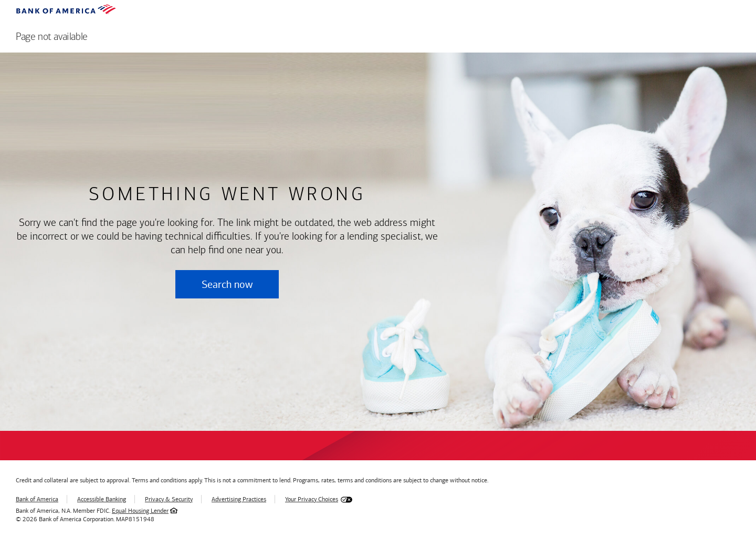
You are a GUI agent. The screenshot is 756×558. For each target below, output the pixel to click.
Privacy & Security (169, 499)
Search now (227, 284)
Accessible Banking (102, 499)
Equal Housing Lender (140, 511)
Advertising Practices (239, 499)
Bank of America (37, 499)
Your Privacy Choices (312, 499)
